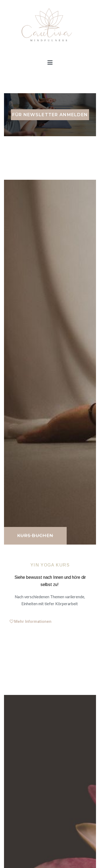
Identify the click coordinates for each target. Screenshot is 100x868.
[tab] (50, 622)
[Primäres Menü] (50, 63)
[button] (35, 536)
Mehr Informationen (33, 622)
